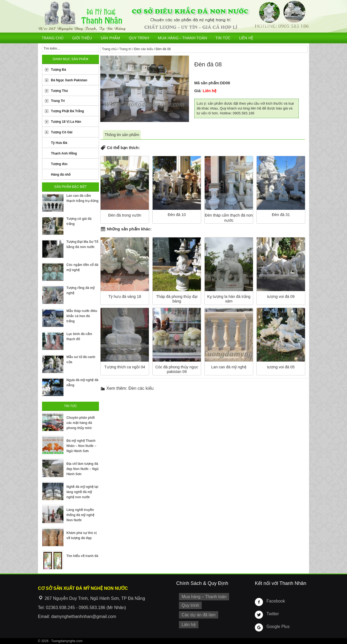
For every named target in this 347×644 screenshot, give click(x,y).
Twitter (272, 614)
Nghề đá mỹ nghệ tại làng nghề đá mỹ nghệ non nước (82, 492)
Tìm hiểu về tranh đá (82, 556)
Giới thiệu (82, 38)
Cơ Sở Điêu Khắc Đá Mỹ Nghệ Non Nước (173, 16)
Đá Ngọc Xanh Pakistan (69, 80)
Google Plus (277, 626)
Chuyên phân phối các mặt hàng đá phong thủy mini (81, 423)
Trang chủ (53, 38)
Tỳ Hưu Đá (59, 143)
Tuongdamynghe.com (67, 641)
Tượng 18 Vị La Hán (66, 122)
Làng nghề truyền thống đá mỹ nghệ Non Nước (80, 515)
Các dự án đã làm (197, 613)
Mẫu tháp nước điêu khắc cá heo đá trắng (82, 316)
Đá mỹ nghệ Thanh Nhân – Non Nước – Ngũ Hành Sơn (81, 446)
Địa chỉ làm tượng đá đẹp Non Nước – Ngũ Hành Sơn (83, 469)
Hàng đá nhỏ (61, 175)
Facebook (275, 601)
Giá (197, 91)
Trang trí (125, 49)
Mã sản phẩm (207, 83)
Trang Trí (58, 101)
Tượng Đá (59, 70)
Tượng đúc (59, 164)
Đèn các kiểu (144, 49)
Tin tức (223, 38)
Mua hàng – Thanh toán (182, 38)
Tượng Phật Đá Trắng (68, 111)
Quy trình (139, 38)
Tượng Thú (59, 91)
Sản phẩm (110, 38)
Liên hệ (246, 38)
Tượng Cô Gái (62, 132)
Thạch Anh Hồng (64, 153)
